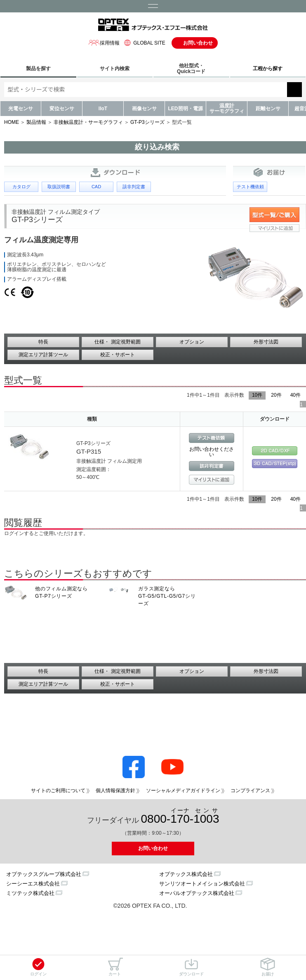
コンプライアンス (250, 791)
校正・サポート (118, 355)
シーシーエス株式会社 (33, 884)
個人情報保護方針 (115, 791)
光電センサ (21, 109)
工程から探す (268, 69)
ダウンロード (191, 967)
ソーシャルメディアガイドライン (183, 791)
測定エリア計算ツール (43, 355)
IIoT (103, 109)
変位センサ (62, 109)
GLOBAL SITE (144, 43)
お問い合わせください (212, 452)
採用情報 (104, 43)
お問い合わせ (198, 43)
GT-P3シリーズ (147, 122)
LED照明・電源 (186, 109)
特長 (43, 342)
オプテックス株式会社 (186, 874)
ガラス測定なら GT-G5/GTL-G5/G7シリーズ (167, 596)
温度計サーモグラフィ (227, 108)
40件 (295, 395)
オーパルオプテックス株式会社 (197, 893)
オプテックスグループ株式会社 (44, 874)
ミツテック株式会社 (30, 893)
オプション (192, 342)
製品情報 (36, 122)
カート (115, 967)
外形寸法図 (266, 342)
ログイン (38, 967)
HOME (12, 122)
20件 (276, 395)
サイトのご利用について (58, 791)
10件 (257, 395)
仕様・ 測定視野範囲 (117, 342)
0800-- (180, 816)
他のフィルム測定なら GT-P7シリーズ (61, 592)
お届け (268, 967)
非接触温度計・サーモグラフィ (88, 122)
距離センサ (268, 109)
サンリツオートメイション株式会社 (202, 884)
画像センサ (144, 109)
